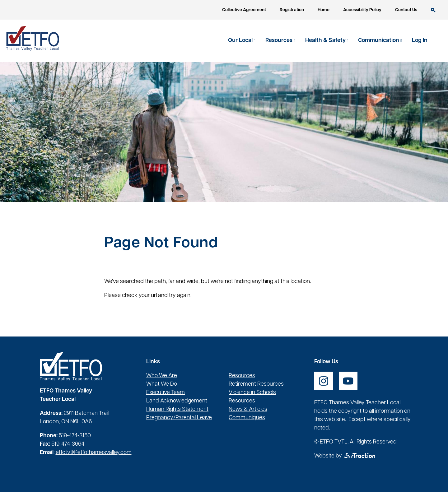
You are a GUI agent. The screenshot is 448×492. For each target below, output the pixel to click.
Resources (280, 41)
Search (433, 10)
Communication (379, 41)
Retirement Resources (256, 384)
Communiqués (247, 418)
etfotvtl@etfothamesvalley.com (94, 453)
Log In (420, 41)
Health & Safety (326, 41)
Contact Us (406, 10)
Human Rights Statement (177, 409)
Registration (292, 10)
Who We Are (162, 376)
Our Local (241, 41)
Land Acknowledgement (177, 401)
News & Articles (248, 409)
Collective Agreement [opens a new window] (244, 10)
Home (324, 10)
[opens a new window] (324, 381)
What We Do (162, 384)
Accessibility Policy (362, 10)
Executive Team (166, 393)
